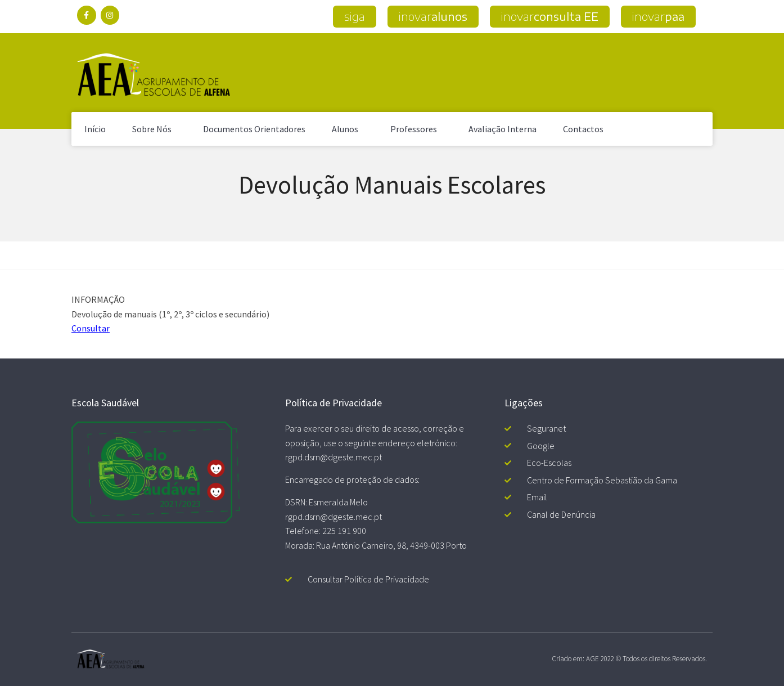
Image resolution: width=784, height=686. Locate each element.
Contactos (583, 129)
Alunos (348, 129)
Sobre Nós (155, 129)
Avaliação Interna (503, 129)
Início (95, 129)
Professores (416, 129)
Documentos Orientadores (254, 129)
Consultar (91, 328)
